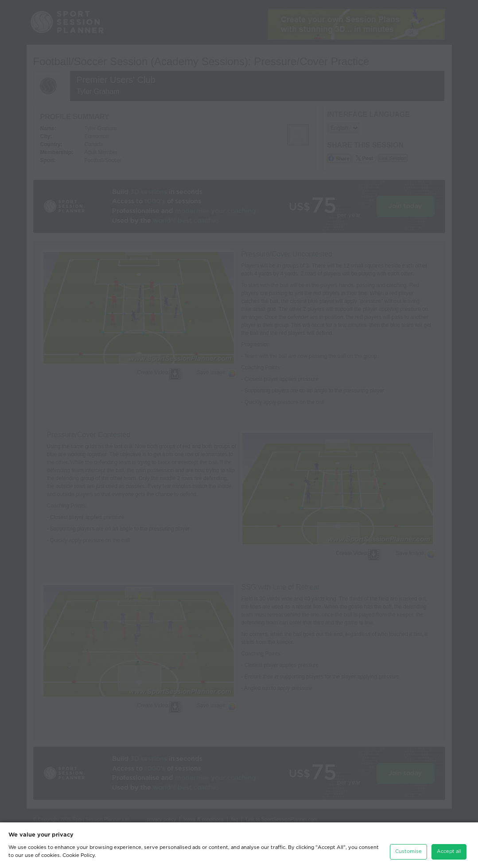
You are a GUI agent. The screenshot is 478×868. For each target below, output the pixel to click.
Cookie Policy (79, 855)
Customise (408, 851)
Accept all (449, 851)
